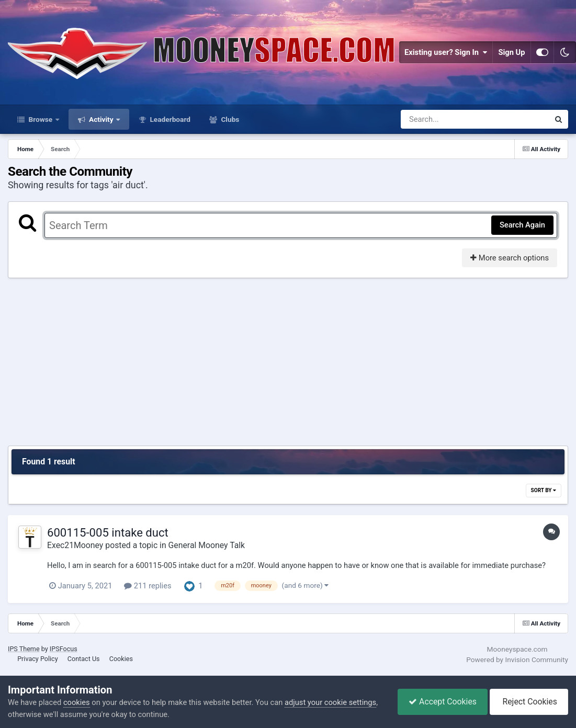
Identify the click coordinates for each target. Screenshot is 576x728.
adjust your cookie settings (330, 702)
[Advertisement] (288, 362)
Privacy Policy (38, 659)
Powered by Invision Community (517, 659)
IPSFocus (64, 649)
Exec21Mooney (75, 545)
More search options (510, 258)
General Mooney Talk (207, 545)
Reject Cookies (529, 702)
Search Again (522, 225)
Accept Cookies (443, 702)
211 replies (148, 586)
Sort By (544, 490)
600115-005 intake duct (108, 532)
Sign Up (511, 52)
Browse (41, 119)
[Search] (448, 119)
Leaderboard (169, 119)
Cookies (121, 659)
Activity (101, 119)
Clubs (229, 119)
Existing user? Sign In (446, 52)
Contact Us (84, 659)
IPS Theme (24, 649)
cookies (77, 702)
